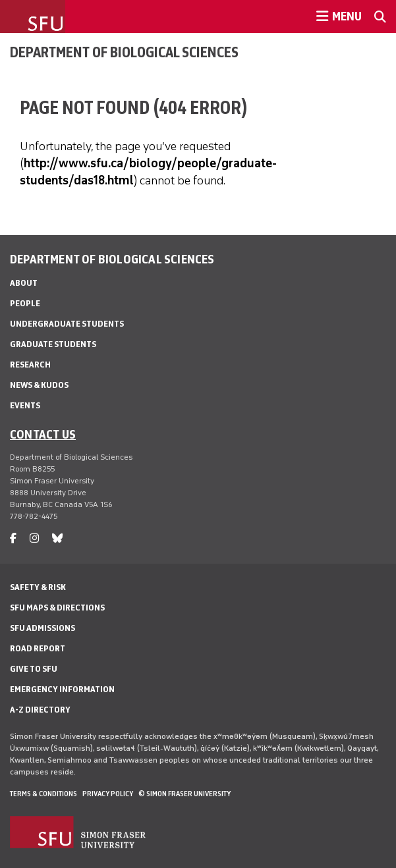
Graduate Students (53, 344)
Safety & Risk (38, 587)
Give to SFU (34, 669)
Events (25, 405)
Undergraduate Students (67, 324)
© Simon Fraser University (184, 794)
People (25, 303)
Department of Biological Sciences (124, 52)
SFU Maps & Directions (57, 608)
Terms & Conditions (43, 794)
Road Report (38, 648)
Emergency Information (62, 689)
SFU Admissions (42, 628)
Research (30, 365)
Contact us (43, 434)
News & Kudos (39, 385)
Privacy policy (108, 794)
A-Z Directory (40, 710)
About (24, 283)
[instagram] (34, 538)
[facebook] (13, 538)
